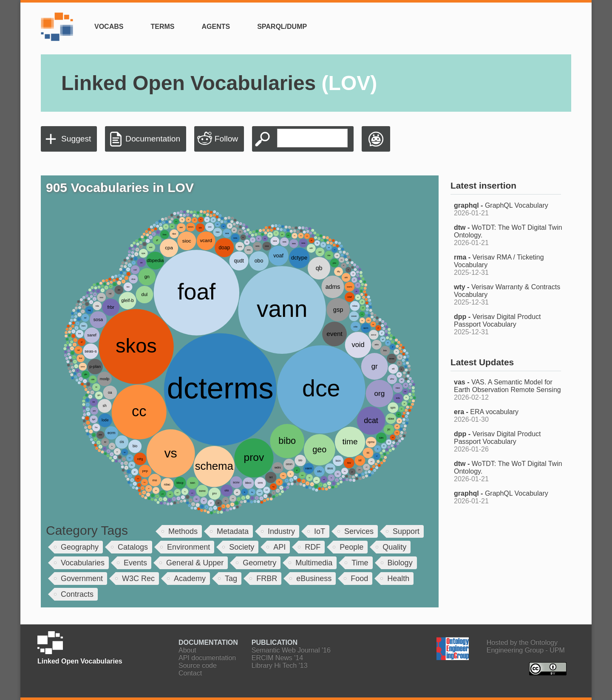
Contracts (77, 594)
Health (398, 579)
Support (406, 531)
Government (82, 579)
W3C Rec (138, 579)
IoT (320, 531)
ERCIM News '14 (277, 658)
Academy (190, 579)
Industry (281, 531)
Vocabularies (83, 563)
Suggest (76, 139)
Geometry (259, 563)
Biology (400, 563)
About (187, 650)
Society (242, 547)
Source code (198, 665)
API (279, 547)
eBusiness (314, 579)
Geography (80, 547)
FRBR (267, 579)
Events (135, 563)
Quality (394, 547)
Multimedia (314, 563)
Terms (162, 27)
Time (360, 563)
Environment (188, 547)
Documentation (153, 139)
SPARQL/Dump (282, 27)
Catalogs (133, 547)
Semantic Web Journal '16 (291, 650)
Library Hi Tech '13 (280, 665)
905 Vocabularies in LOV (120, 188)
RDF (313, 547)
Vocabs (109, 27)
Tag (231, 579)
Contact (190, 673)
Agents (216, 27)
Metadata (233, 531)
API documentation (207, 658)
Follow (226, 139)
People (351, 547)
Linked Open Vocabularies (219, 83)
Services (359, 531)
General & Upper (195, 563)
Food (359, 579)
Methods (183, 531)
